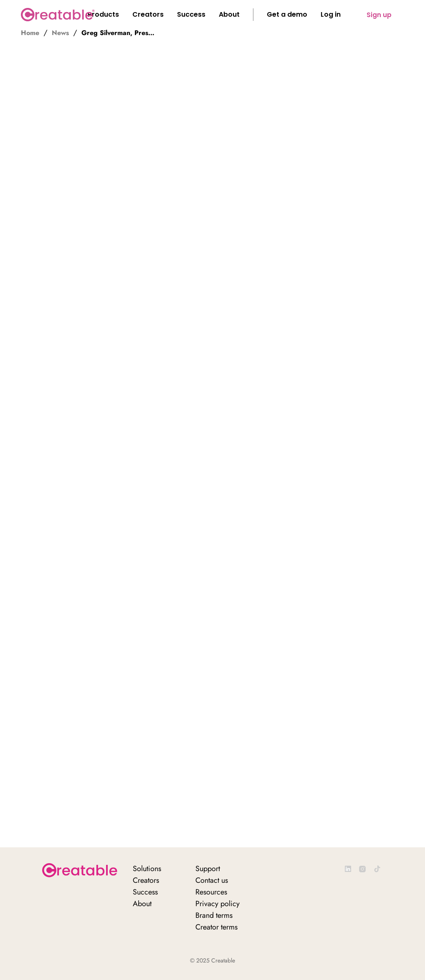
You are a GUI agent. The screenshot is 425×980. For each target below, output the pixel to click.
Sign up (379, 15)
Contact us (212, 880)
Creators (146, 880)
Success (145, 892)
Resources (211, 892)
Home (30, 33)
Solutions (147, 869)
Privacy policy (218, 904)
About (142, 904)
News (60, 33)
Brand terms (214, 915)
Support (208, 869)
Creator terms (216, 927)
